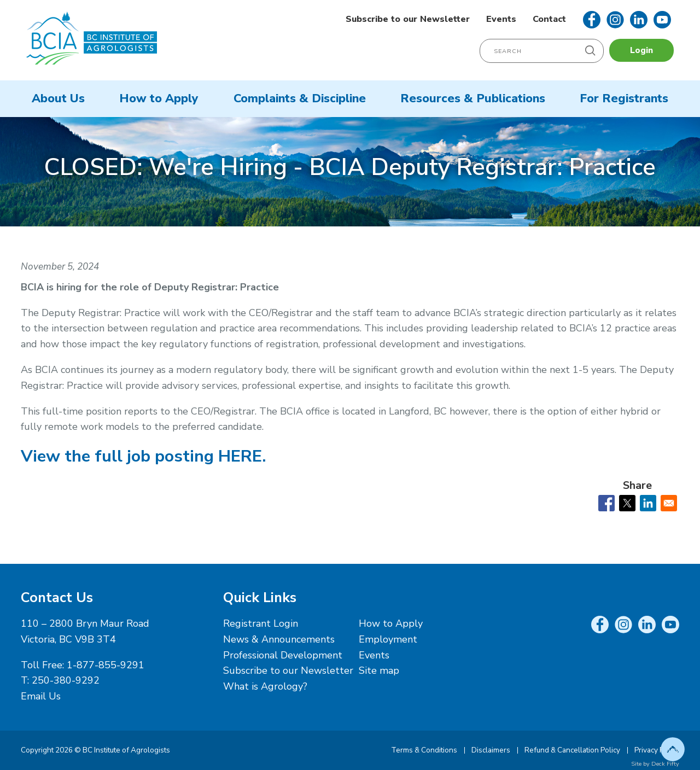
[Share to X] (627, 503)
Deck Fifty (665, 764)
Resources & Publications (473, 98)
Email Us (41, 696)
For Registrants (624, 98)
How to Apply (159, 98)
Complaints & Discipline (300, 98)
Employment (388, 639)
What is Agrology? (265, 686)
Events (501, 19)
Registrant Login (261, 623)
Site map (379, 670)
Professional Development (283, 655)
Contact (549, 19)
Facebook (592, 20)
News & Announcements (279, 639)
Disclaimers (491, 750)
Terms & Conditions (424, 750)
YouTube (662, 20)
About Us (58, 98)
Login (641, 50)
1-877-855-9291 (106, 665)
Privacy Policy (657, 750)
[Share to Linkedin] (648, 503)
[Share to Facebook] (606, 503)
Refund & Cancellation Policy (572, 750)
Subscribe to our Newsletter (408, 19)
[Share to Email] (669, 503)
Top (673, 749)
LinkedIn (639, 20)
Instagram (615, 20)
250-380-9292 (66, 680)
